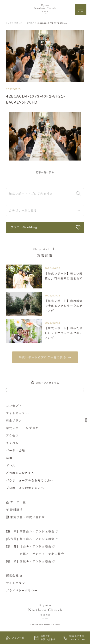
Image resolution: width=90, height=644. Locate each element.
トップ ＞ (10, 23)
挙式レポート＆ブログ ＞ (26, 23)
